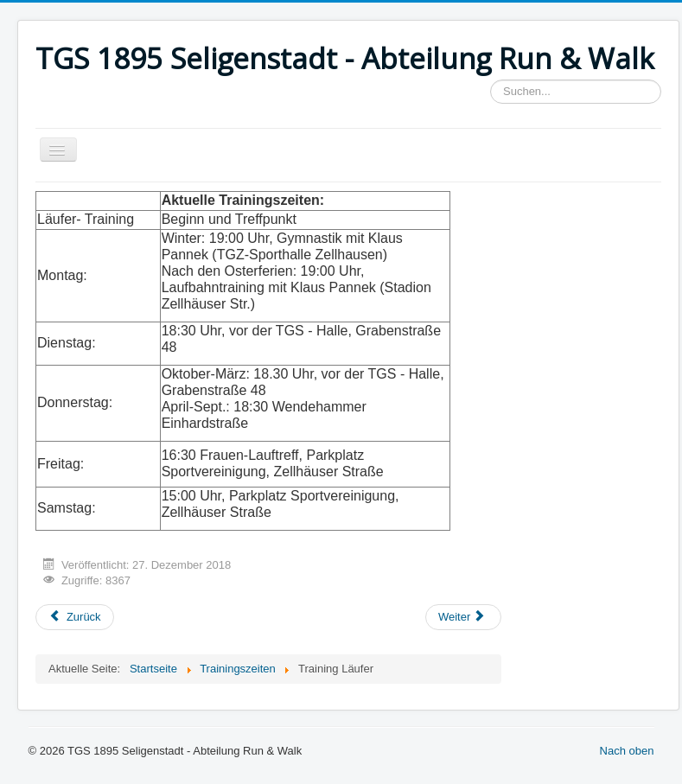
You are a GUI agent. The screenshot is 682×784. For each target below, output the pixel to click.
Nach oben (627, 751)
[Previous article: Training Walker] (75, 617)
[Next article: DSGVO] (463, 617)
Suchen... (491, 80)
